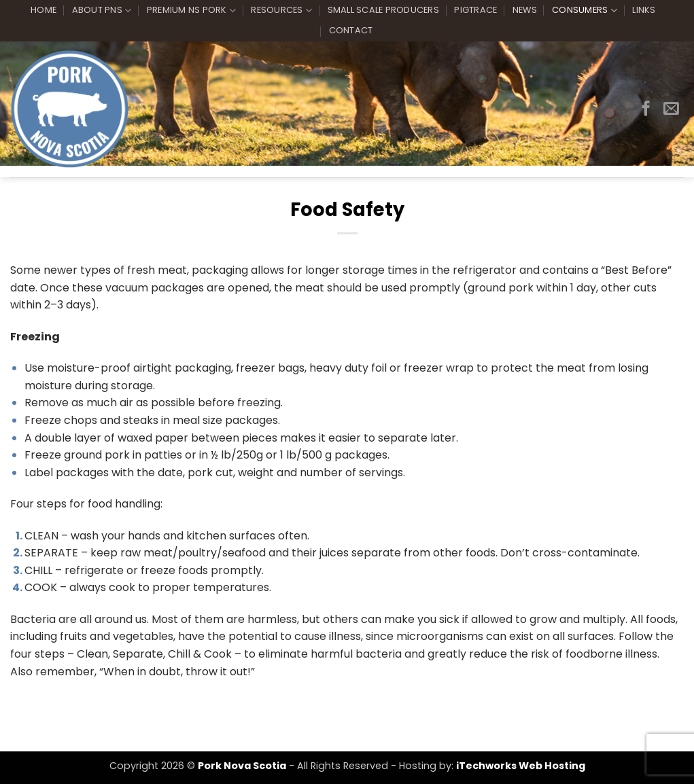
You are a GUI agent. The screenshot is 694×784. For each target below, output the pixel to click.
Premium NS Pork (191, 11)
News (525, 10)
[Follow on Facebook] (646, 109)
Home (44, 10)
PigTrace (475, 10)
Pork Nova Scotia (242, 766)
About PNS (102, 11)
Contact (351, 30)
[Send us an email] (671, 109)
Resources (281, 11)
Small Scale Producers (383, 10)
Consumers (585, 11)
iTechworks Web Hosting (521, 766)
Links (644, 10)
